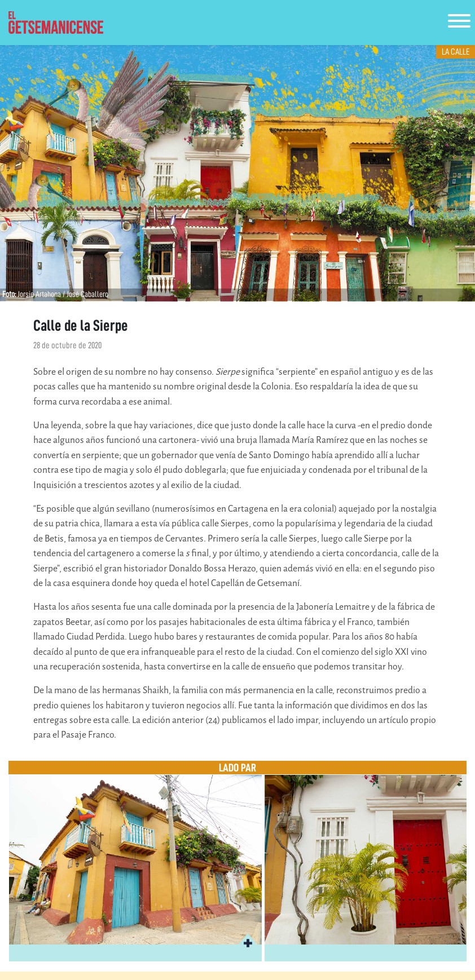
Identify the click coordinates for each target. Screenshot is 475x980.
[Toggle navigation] (459, 23)
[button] (248, 942)
